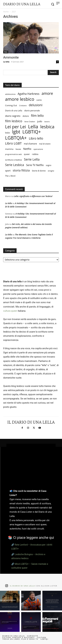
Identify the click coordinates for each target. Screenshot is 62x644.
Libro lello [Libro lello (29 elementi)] (36, 138)
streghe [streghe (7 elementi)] (51, 171)
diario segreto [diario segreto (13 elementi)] (13, 116)
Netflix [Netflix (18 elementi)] (27, 149)
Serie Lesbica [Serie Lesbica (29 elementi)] (15, 165)
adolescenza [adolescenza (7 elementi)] (10, 94)
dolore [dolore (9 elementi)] (26, 116)
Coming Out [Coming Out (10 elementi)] (11, 105)
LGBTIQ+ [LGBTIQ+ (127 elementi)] (32, 132)
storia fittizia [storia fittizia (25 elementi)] (21, 170)
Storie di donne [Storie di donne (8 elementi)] (39, 171)
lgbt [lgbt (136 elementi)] (16, 132)
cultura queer (10, 311)
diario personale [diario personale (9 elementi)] (32, 111)
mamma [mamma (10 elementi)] (9, 149)
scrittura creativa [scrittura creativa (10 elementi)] (13, 160)
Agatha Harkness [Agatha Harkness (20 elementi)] (29, 94)
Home (6, 12)
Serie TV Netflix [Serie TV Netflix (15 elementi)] (35, 165)
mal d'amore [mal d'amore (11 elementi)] (30, 144)
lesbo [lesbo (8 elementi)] (7, 133)
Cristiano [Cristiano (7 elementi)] (23, 105)
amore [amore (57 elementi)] (47, 93)
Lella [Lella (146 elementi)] (33, 127)
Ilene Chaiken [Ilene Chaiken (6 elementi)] (30, 122)
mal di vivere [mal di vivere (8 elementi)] (45, 144)
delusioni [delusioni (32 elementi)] (36, 105)
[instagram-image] (10, 601)
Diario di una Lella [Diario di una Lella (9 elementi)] (14, 111)
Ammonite (11, 57)
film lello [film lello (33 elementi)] (37, 116)
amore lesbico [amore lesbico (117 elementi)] (20, 99)
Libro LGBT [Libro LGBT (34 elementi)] (13, 143)
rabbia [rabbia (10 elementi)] (35, 154)
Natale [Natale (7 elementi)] (18, 149)
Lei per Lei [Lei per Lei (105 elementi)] (16, 127)
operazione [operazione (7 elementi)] (38, 149)
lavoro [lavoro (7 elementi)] (47, 122)
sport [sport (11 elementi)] (8, 171)
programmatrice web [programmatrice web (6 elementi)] (13, 154)
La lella (6, 62)
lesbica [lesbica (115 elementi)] (47, 127)
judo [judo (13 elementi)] (40, 121)
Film (6, 52)
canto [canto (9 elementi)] (39, 100)
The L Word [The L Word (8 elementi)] (10, 176)
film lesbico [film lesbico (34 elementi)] (14, 121)
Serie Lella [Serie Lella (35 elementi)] (32, 159)
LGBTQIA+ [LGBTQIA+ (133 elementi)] (16, 138)
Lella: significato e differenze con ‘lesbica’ (33, 196)
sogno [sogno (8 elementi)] (48, 165)
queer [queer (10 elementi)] (27, 154)
